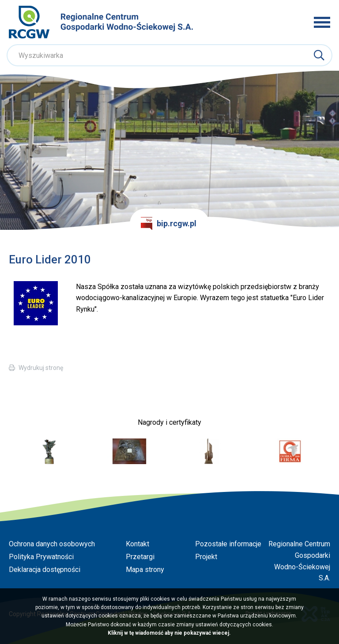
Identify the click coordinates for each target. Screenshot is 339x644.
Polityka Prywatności (41, 557)
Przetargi (140, 557)
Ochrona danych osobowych (52, 544)
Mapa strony (145, 570)
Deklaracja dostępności (45, 570)
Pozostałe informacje (228, 544)
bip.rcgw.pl (169, 224)
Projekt (206, 557)
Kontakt (137, 544)
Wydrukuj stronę (41, 368)
